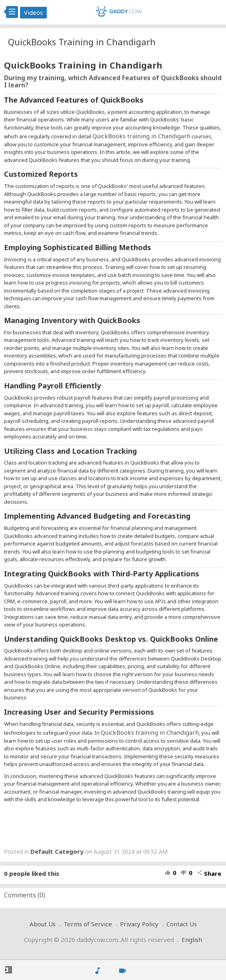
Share (209, 873)
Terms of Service (88, 924)
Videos (33, 12)
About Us (43, 924)
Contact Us (182, 924)
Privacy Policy (139, 924)
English (192, 940)
